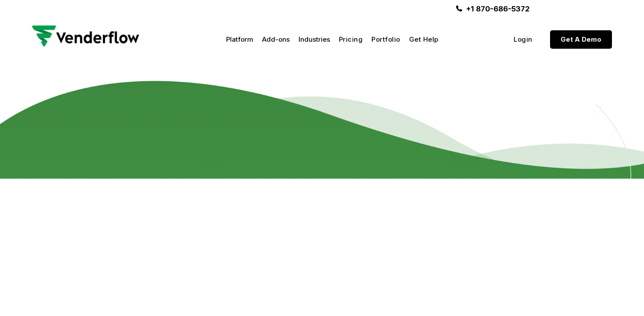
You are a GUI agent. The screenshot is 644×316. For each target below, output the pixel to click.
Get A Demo (581, 39)
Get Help (424, 39)
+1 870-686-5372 (498, 9)
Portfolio (386, 39)
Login (523, 39)
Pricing (351, 39)
